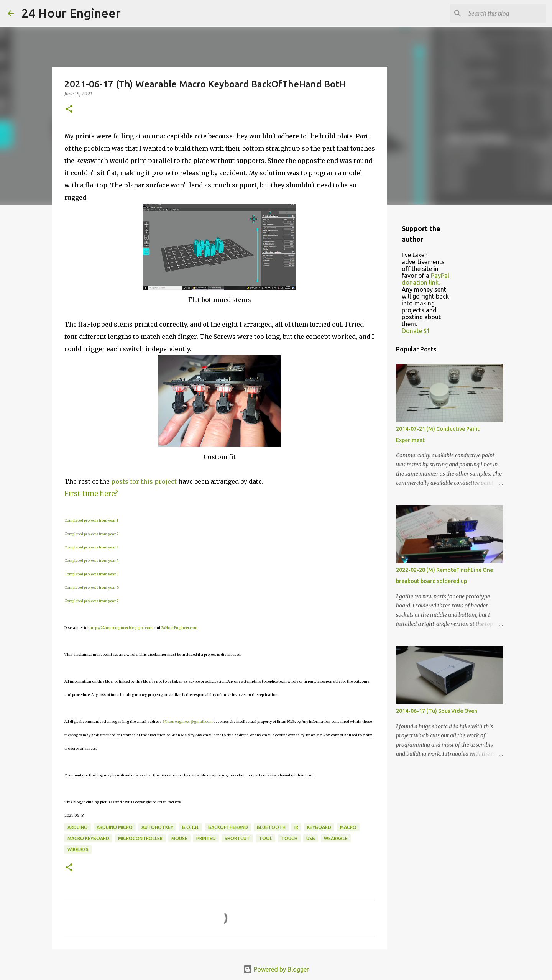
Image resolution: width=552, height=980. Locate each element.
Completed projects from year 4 (91, 561)
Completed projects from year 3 (91, 547)
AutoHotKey (157, 827)
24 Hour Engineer (71, 13)
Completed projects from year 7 (91, 601)
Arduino (78, 827)
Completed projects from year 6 (92, 587)
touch (289, 838)
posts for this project (144, 481)
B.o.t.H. (191, 827)
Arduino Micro (115, 827)
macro (348, 827)
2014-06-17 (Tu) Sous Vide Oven (437, 711)
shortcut (237, 838)
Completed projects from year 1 (91, 520)
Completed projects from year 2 (92, 534)
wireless (78, 849)
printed (206, 838)
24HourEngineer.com (179, 628)
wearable (336, 838)
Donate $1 (416, 331)
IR (296, 827)
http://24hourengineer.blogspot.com (121, 628)
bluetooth (271, 827)
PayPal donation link (426, 279)
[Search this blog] (506, 13)
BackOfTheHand (228, 827)
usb (311, 838)
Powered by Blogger (276, 969)
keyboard (319, 827)
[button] (69, 109)
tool (265, 838)
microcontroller (140, 838)
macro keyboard (88, 838)
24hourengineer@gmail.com (187, 721)
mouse (179, 838)
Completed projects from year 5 (92, 574)
